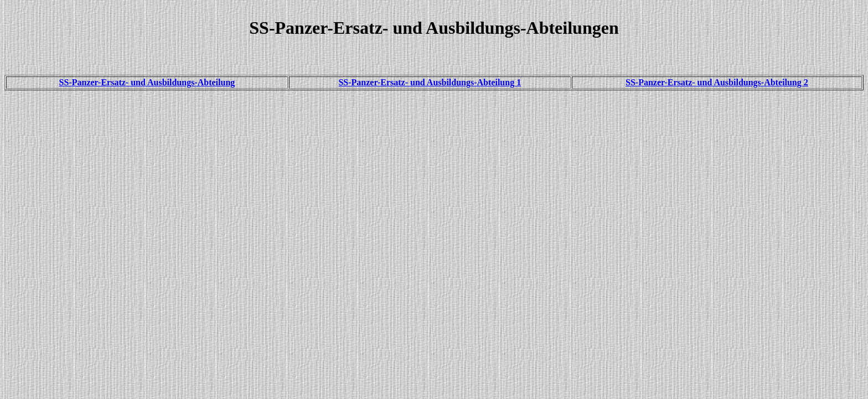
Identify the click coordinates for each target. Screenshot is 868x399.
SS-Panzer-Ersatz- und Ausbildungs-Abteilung (147, 82)
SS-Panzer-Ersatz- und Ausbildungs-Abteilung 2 (717, 82)
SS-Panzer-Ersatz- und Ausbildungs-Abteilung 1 (430, 82)
